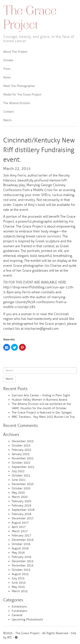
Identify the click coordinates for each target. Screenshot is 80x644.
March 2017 (20, 531)
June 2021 (19, 480)
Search (9, 379)
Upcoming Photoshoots (27, 619)
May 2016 (18, 553)
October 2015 (21, 570)
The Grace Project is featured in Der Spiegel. (42, 413)
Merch (7, 120)
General (17, 615)
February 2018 (21, 514)
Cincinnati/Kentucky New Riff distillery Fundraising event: (39, 150)
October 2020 (21, 488)
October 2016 (21, 544)
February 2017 (21, 535)
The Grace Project (30, 18)
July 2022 (18, 471)
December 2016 (23, 540)
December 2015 (23, 561)
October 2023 (21, 446)
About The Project (15, 52)
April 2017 (19, 527)
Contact (8, 112)
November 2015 (23, 565)
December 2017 (23, 518)
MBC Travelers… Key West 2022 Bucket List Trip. (44, 417)
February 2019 (21, 505)
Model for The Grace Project (22, 95)
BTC (10, 637)
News (7, 77)
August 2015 (20, 574)
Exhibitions (19, 607)
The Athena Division (17, 103)
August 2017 (20, 523)
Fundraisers (19, 611)
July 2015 (18, 578)
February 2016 (21, 557)
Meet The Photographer (19, 86)
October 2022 (21, 463)
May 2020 (18, 493)
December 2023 (23, 441)
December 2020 (23, 484)
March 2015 (20, 591)
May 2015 (18, 587)
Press (7, 69)
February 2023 (21, 450)
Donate (8, 60)
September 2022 (23, 467)
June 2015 (19, 583)
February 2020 (21, 501)
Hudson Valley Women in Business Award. (40, 400)
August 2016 (20, 548)
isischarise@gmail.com (41, 329)
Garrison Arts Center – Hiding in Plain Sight (41, 395)
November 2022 (23, 458)
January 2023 (21, 454)
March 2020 (20, 497)
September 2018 (23, 510)
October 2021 (21, 476)
